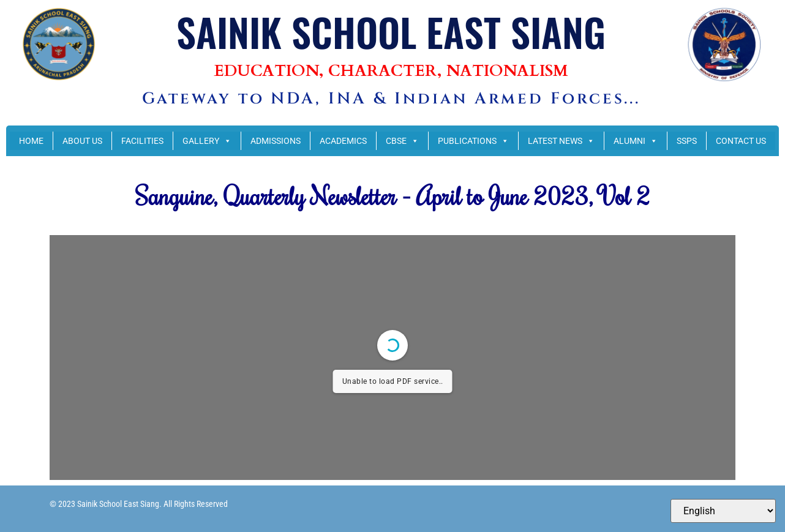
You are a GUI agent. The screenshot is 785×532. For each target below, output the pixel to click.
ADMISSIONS (276, 141)
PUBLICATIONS (473, 141)
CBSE (402, 141)
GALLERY (207, 141)
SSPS (687, 141)
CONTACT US (741, 141)
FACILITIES (142, 141)
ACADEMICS (343, 141)
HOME (31, 141)
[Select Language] (723, 511)
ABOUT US (82, 141)
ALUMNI (636, 141)
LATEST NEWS (561, 141)
